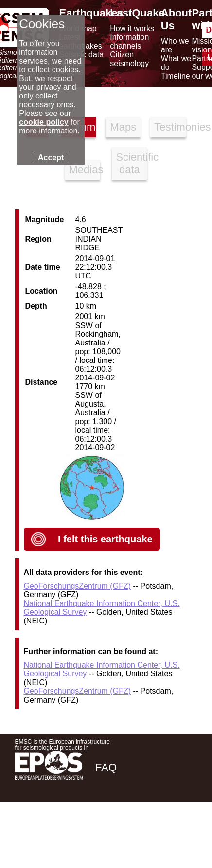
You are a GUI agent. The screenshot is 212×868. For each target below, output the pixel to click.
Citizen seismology (129, 59)
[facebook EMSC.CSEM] (104, 836)
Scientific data (131, 163)
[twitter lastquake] (130, 836)
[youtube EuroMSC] (183, 836)
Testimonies (170, 127)
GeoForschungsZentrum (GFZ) (78, 586)
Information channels (129, 41)
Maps (123, 127)
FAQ (106, 767)
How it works (132, 28)
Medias (85, 170)
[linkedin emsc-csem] (156, 836)
